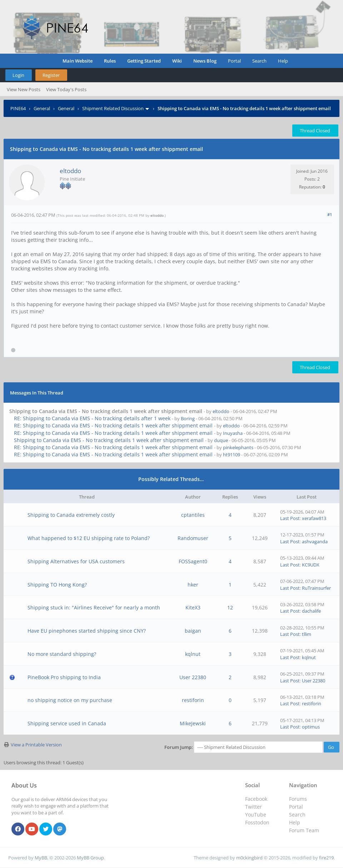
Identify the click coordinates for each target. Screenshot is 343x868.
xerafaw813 (314, 518)
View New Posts (24, 89)
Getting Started (144, 61)
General (42, 108)
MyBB (41, 858)
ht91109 (232, 455)
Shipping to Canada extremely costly (71, 515)
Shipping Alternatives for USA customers (76, 561)
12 (230, 607)
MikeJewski (193, 723)
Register (51, 75)
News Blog (205, 61)
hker (193, 585)
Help (283, 61)
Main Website (78, 61)
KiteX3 (193, 607)
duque (221, 440)
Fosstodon (257, 822)
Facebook (256, 799)
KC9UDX (311, 565)
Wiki (177, 61)
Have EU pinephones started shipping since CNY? (87, 631)
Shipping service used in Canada (67, 723)
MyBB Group (90, 858)
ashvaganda (315, 541)
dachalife (311, 611)
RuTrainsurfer (316, 588)
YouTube (256, 815)
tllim (307, 634)
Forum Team (304, 830)
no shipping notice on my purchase (70, 700)
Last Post (290, 518)
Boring (188, 418)
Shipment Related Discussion (113, 108)
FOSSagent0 (193, 561)
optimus (311, 727)
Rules (110, 61)
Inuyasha (233, 433)
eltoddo (70, 171)
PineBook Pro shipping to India (64, 677)
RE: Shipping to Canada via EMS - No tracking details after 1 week (92, 418)
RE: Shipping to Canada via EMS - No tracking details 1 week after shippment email (113, 425)
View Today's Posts (66, 89)
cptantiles (193, 515)
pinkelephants (238, 447)
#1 (330, 214)
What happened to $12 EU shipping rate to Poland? (89, 538)
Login (18, 75)
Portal (234, 61)
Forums (298, 799)
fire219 (326, 858)
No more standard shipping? (62, 654)
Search (259, 61)
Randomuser (193, 538)
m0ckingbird (249, 858)
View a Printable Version (36, 745)
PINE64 (18, 108)
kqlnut (193, 654)
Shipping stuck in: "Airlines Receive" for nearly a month (94, 607)
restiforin (193, 700)
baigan (193, 631)
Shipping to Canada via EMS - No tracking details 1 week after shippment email (109, 440)
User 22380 (193, 677)
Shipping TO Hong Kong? (57, 585)
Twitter (253, 807)
